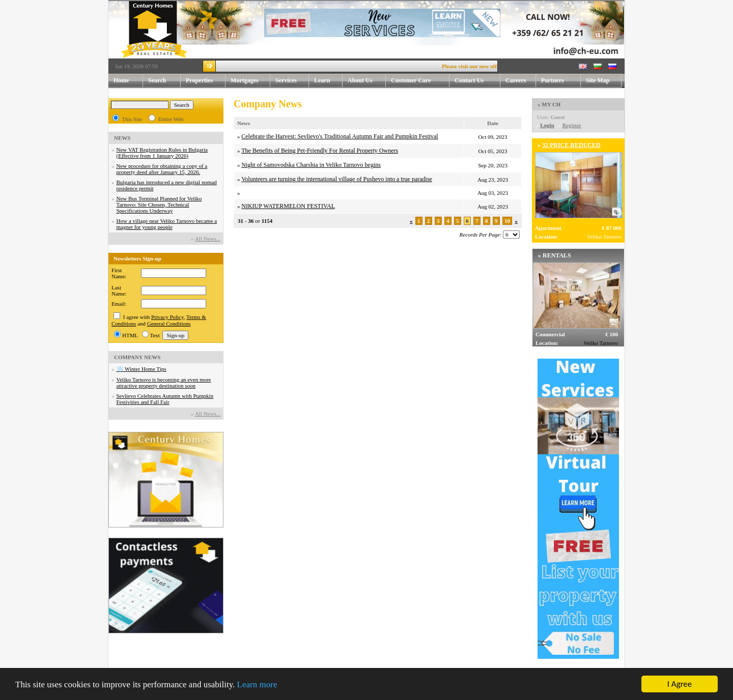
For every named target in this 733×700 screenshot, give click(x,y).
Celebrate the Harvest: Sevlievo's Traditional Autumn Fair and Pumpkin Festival (340, 136)
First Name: (119, 273)
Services (292, 81)
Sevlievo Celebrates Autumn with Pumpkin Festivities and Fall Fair (165, 399)
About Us (367, 81)
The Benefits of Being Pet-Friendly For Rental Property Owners (320, 151)
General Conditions (169, 324)
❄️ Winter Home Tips (142, 369)
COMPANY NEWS (137, 357)
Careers (516, 80)
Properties (206, 81)
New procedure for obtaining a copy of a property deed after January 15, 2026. (162, 169)
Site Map (598, 80)
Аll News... (208, 239)
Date (493, 123)
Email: (119, 304)
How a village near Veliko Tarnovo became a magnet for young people (167, 224)
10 (507, 221)
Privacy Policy (167, 317)
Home (121, 80)
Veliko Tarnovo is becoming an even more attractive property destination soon (164, 383)
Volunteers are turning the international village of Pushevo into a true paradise (337, 179)
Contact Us (477, 81)
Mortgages (245, 80)
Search (157, 80)
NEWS (122, 138)
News (244, 123)
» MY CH (549, 104)
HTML (130, 335)
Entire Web (171, 119)
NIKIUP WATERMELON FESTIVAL (288, 206)
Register (572, 125)
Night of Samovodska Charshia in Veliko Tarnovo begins (311, 165)
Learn (328, 81)
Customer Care (411, 80)
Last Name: (119, 290)
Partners (553, 80)
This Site (132, 119)
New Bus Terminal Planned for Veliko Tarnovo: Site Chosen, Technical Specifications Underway (159, 205)
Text (155, 335)
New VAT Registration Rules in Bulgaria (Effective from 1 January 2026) (162, 153)
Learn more (257, 685)
